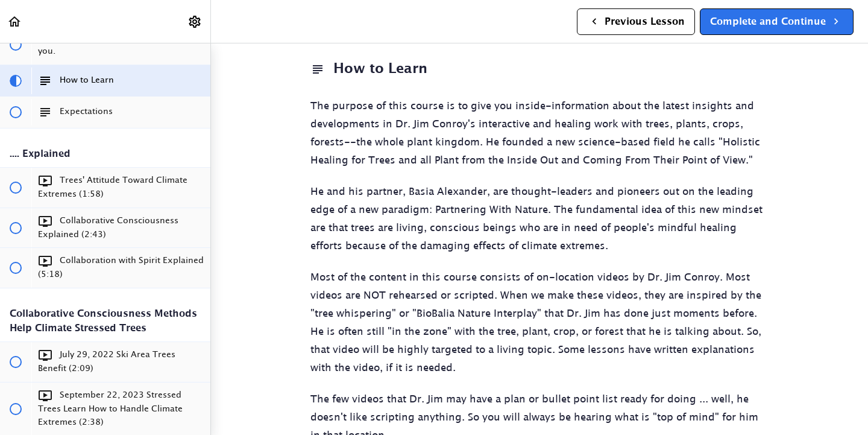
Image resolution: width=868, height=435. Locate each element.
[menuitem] (195, 21)
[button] (15, 21)
